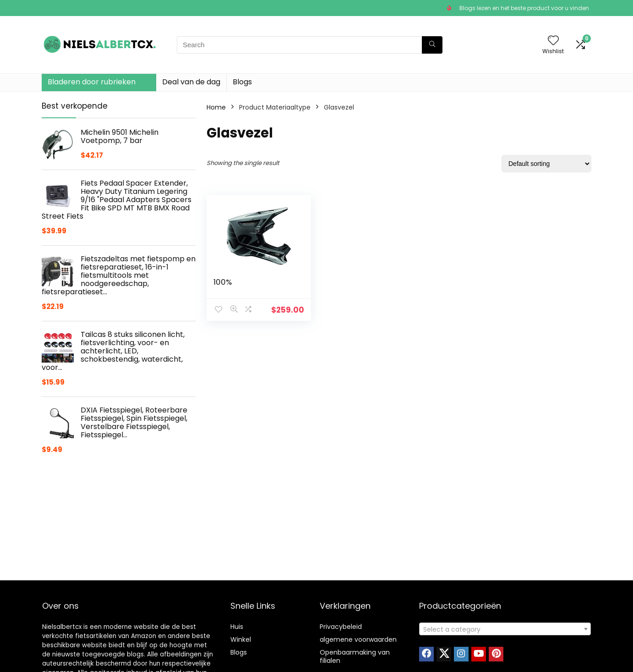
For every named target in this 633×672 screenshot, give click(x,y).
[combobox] (505, 629)
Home (216, 107)
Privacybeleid (341, 627)
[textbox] (505, 629)
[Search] (432, 45)
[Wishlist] (553, 41)
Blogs (242, 82)
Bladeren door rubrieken (92, 82)
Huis (237, 627)
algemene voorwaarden (358, 639)
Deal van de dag (191, 82)
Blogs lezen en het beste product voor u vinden (524, 8)
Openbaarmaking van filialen (355, 656)
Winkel (241, 639)
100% (223, 282)
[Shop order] (546, 164)
